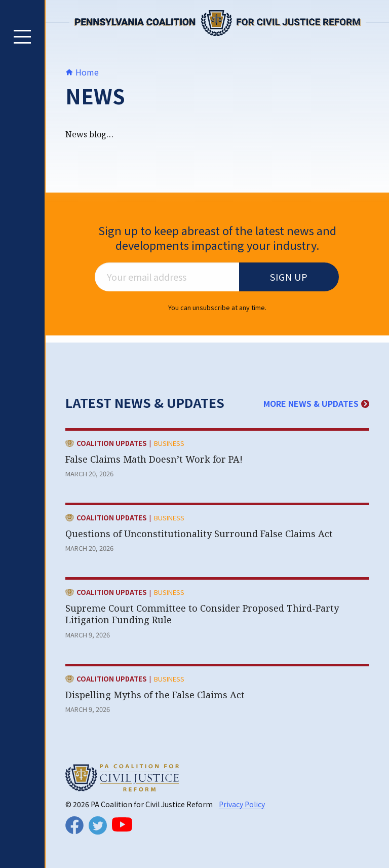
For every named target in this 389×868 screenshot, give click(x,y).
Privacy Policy (242, 804)
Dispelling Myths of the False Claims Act (156, 695)
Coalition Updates (111, 444)
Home (82, 72)
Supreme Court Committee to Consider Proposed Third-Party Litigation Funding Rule (202, 614)
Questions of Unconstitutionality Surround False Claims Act (199, 534)
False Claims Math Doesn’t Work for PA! (154, 459)
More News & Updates (316, 403)
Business (169, 443)
